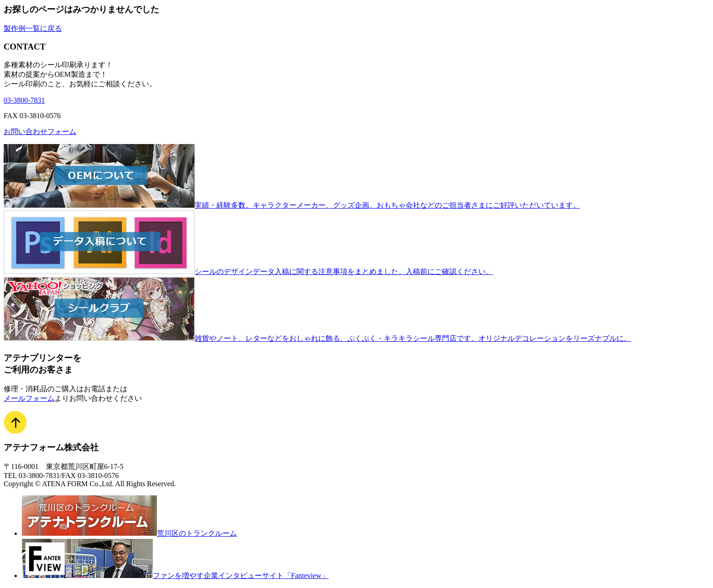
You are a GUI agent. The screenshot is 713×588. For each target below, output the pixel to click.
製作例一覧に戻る (33, 28)
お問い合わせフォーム (40, 132)
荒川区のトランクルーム (129, 533)
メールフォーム (29, 398)
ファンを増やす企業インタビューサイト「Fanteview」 (175, 576)
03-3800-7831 (24, 100)
